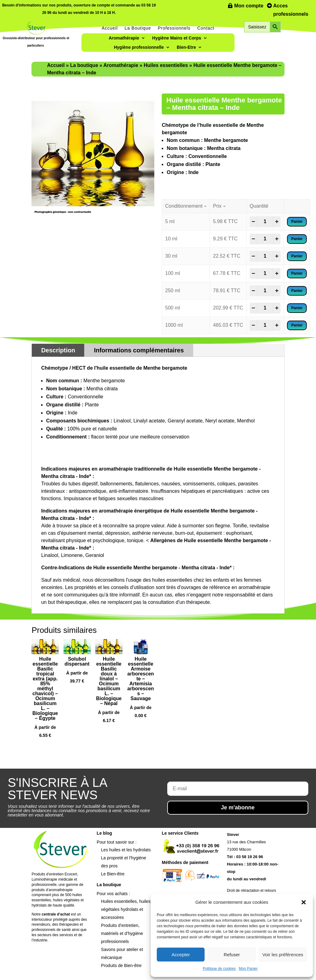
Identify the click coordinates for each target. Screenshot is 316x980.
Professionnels (174, 28)
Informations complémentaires (139, 350)
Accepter (181, 955)
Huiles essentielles (166, 65)
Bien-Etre (186, 47)
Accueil (110, 28)
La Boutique (138, 28)
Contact (206, 28)
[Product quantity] (265, 222)
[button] (304, 902)
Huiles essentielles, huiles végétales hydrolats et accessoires (126, 909)
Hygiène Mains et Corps (177, 38)
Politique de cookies (219, 969)
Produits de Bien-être (121, 965)
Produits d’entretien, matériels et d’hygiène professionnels (122, 933)
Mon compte (249, 6)
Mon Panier (248, 969)
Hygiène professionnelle (139, 47)
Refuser (232, 955)
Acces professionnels (291, 10)
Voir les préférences (283, 955)
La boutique (84, 65)
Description (58, 350)
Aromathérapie (124, 38)
